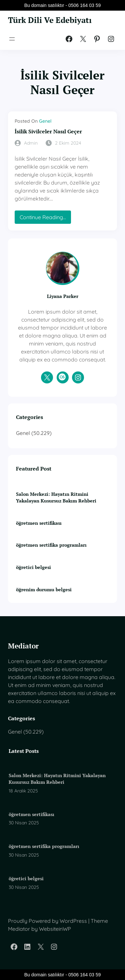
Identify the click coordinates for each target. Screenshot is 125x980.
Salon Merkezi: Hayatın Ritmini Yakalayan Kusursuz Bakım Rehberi (56, 497)
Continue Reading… (45, 219)
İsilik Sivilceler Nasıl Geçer (48, 132)
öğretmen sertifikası (39, 523)
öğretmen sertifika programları (51, 545)
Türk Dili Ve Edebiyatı (50, 20)
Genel (45, 121)
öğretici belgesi (33, 567)
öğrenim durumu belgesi (44, 589)
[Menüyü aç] (12, 39)
